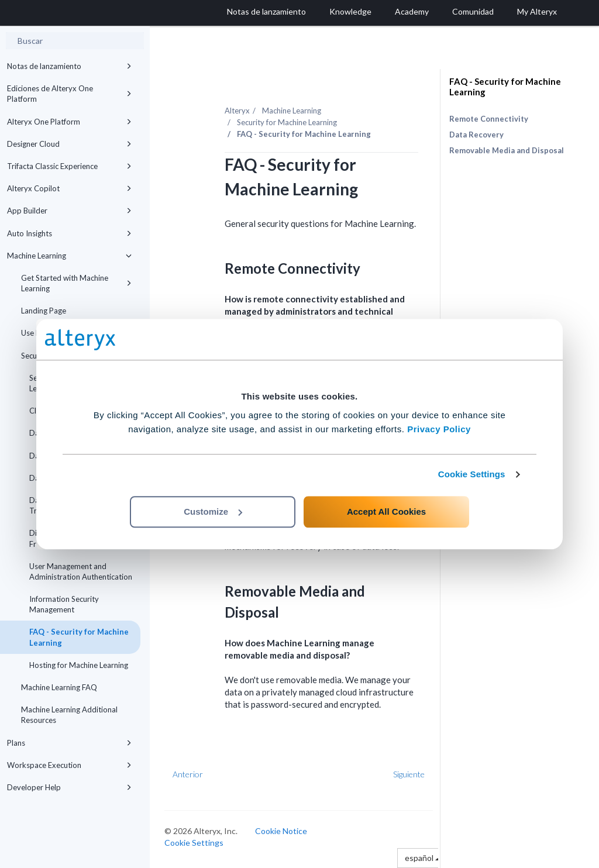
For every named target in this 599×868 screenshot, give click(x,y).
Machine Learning (69, 256)
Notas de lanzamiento (69, 66)
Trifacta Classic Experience (69, 166)
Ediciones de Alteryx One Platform (69, 94)
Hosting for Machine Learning (79, 665)
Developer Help (69, 787)
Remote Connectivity (489, 119)
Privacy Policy (439, 429)
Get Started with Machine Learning (76, 283)
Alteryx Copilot (69, 188)
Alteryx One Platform (69, 122)
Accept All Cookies (386, 511)
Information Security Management (64, 604)
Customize (213, 511)
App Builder (69, 211)
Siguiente (409, 774)
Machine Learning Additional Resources (69, 715)
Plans (69, 743)
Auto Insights (69, 233)
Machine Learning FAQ (59, 687)
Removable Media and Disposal (507, 150)
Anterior (188, 774)
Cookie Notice (281, 831)
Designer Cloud (69, 144)
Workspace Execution (69, 765)
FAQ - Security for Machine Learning (79, 637)
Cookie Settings (472, 474)
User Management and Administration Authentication (81, 571)
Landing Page (44, 311)
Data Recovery (476, 135)
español (422, 858)
